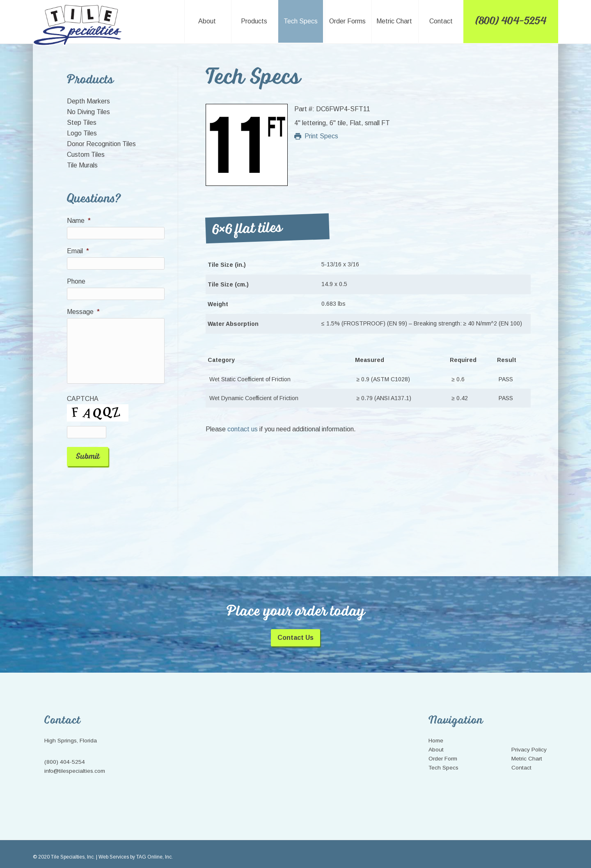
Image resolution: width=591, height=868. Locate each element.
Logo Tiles (82, 133)
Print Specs (316, 136)
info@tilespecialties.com (75, 764)
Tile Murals (82, 165)
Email (78, 251)
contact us (243, 429)
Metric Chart (527, 752)
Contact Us (295, 631)
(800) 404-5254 (65, 755)
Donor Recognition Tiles (101, 144)
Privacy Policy (529, 743)
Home (436, 734)
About (436, 743)
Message (83, 312)
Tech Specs (443, 761)
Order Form (443, 752)
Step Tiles (82, 123)
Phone (76, 281)
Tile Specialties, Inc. (79, 25)
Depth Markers (88, 101)
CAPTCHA (83, 399)
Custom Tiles (86, 155)
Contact (521, 761)
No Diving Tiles (88, 112)
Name (79, 221)
